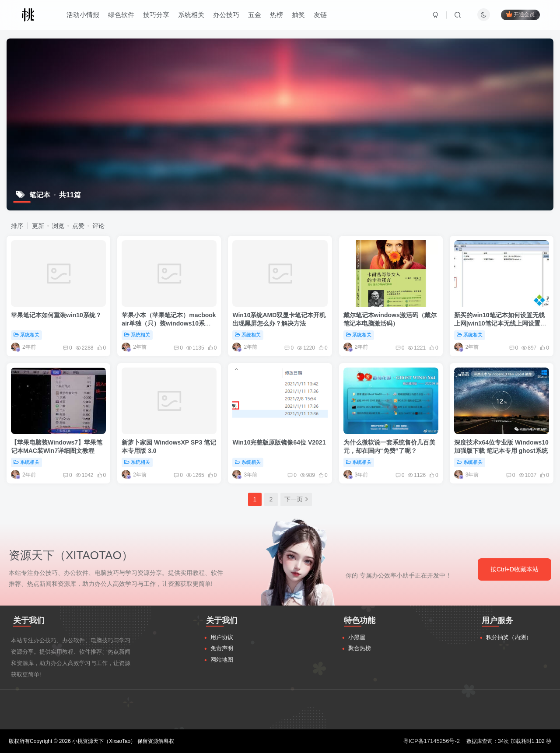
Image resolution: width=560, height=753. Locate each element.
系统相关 (191, 15)
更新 (38, 226)
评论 (98, 226)
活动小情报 (83, 15)
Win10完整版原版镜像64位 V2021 (279, 442)
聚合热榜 (360, 648)
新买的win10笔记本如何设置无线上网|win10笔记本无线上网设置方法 (500, 324)
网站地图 (222, 660)
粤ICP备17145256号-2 (431, 741)
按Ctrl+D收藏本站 (514, 569)
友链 (320, 15)
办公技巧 (226, 15)
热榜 (276, 15)
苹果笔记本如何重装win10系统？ (56, 315)
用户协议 (222, 637)
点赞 (78, 226)
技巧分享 (156, 15)
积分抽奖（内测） (509, 637)
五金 (255, 15)
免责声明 (222, 648)
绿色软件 (121, 15)
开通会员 (520, 14)
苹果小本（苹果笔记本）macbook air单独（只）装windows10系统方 (169, 324)
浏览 (58, 226)
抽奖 (298, 15)
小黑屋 (357, 637)
